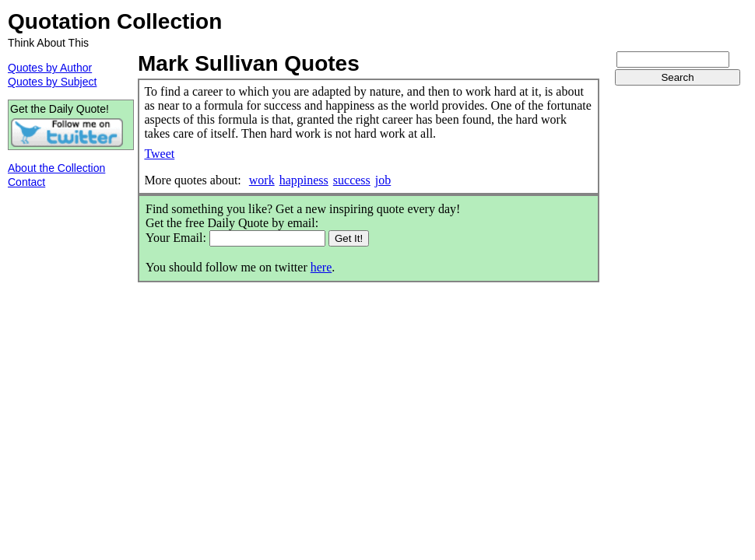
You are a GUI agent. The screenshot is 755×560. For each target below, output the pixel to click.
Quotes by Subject (52, 82)
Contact (26, 182)
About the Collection (56, 168)
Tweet (159, 154)
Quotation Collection (115, 21)
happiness (304, 180)
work (262, 180)
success (352, 180)
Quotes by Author (50, 68)
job (383, 180)
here (321, 267)
